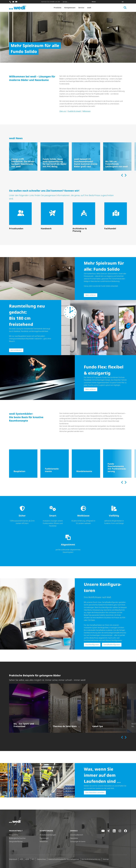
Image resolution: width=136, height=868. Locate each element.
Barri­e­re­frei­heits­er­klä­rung (91, 859)
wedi (89, 8)
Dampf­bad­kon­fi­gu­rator (112, 645)
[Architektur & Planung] (84, 218)
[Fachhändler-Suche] (16, 2)
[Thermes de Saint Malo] (68, 708)
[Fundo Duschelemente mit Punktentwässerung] (117, 464)
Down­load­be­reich (77, 835)
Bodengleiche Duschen (17, 838)
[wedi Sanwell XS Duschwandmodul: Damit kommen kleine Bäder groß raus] (86, 156)
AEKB (27, 859)
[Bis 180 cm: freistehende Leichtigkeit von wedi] (117, 156)
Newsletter (74, 838)
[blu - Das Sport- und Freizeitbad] (29, 708)
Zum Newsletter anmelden (95, 792)
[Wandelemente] (86, 464)
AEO (33, 859)
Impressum (13, 859)
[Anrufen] (10, 2)
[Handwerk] (52, 216)
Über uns (63, 111)
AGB (21, 859)
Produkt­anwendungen (48, 835)
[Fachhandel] (116, 216)
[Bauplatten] (23, 464)
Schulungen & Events (78, 841)
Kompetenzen (70, 8)
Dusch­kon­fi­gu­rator (92, 645)
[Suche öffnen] (125, 8)
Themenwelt (44, 838)
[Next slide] (125, 175)
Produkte (58, 8)
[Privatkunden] (20, 216)
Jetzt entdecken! (16, 350)
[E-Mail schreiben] (13, 2)
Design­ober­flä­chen (16, 841)
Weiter (94, 2)
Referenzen (87, 111)
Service (81, 8)
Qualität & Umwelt (74, 111)
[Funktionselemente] (55, 464)
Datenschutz (41, 859)
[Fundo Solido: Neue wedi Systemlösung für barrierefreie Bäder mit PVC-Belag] (55, 156)
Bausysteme (13, 835)
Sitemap (106, 859)
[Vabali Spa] (107, 708)
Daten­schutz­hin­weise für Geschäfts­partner (64, 859)
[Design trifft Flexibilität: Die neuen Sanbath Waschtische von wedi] (23, 156)
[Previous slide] (122, 175)
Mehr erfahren (91, 295)
